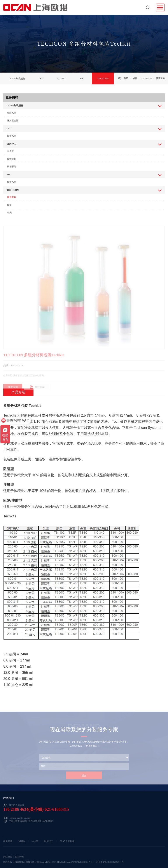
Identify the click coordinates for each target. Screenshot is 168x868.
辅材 (135, 78)
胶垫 (9, 205)
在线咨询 (40, 391)
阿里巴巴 (49, 841)
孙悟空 (35, 841)
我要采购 (13, 391)
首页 (126, 78)
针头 (9, 213)
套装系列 (12, 113)
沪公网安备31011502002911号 (110, 862)
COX (41, 78)
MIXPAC (62, 78)
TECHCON (103, 78)
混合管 (10, 151)
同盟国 (22, 841)
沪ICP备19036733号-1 (82, 862)
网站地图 (8, 857)
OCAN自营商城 (67, 841)
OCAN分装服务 (17, 78)
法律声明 (20, 857)
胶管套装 (12, 159)
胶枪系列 (12, 136)
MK (82, 78)
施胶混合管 (13, 120)
